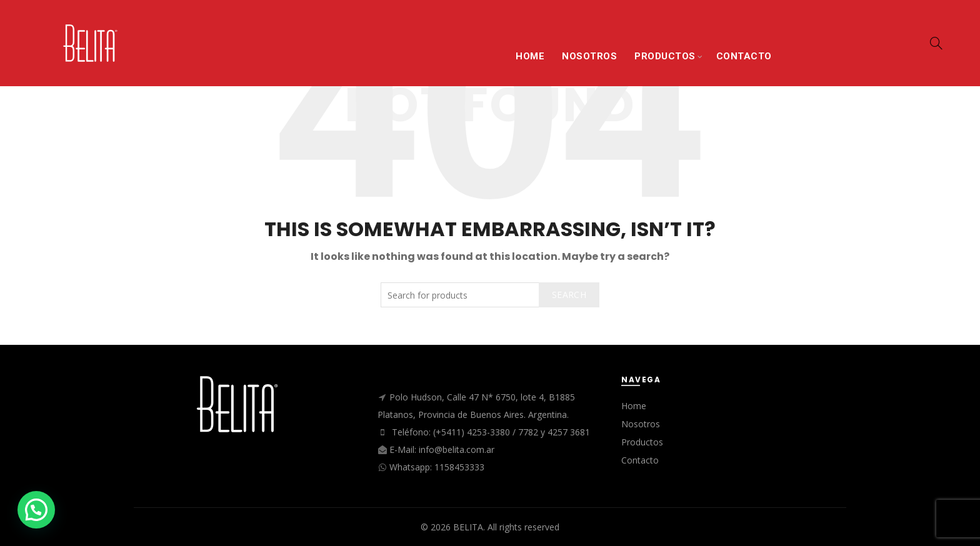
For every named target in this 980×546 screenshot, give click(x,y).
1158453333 (459, 467)
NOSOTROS (589, 56)
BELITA (468, 527)
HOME (530, 56)
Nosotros (641, 424)
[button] (36, 510)
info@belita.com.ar (457, 449)
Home (634, 406)
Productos (642, 442)
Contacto (640, 460)
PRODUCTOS (665, 56)
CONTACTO (744, 56)
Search (569, 295)
